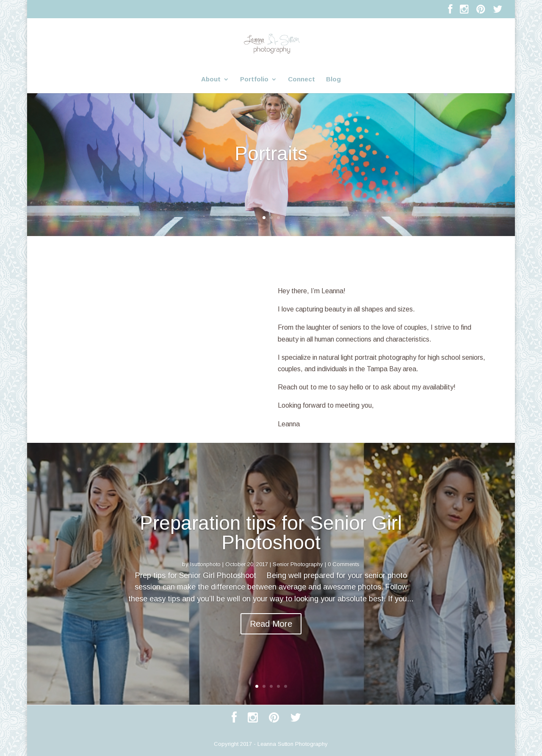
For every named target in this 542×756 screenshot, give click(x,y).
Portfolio (254, 79)
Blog (333, 79)
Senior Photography (298, 564)
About (211, 79)
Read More (271, 624)
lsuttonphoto (205, 564)
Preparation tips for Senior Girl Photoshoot (271, 533)
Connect (301, 79)
